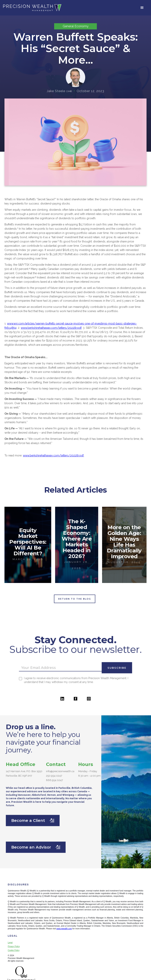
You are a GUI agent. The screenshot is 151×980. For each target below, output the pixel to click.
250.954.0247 (54, 779)
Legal (10, 943)
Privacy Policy (14, 946)
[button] (142, 8)
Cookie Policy (14, 950)
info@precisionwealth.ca (60, 774)
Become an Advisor (36, 850)
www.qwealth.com (64, 929)
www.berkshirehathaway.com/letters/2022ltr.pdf (51, 328)
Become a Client (33, 823)
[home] (32, 8)
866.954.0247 (54, 783)
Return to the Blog (75, 599)
